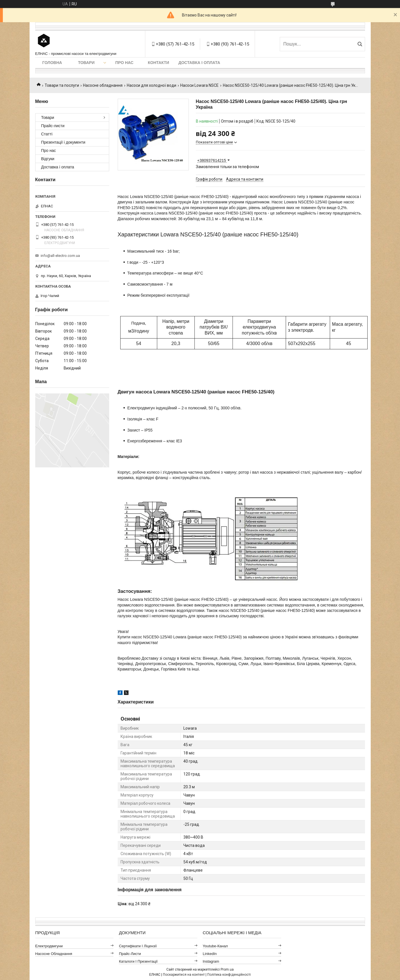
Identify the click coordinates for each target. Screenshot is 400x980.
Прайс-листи (53, 126)
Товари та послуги (62, 85)
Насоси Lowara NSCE (199, 85)
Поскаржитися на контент (184, 975)
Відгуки (48, 159)
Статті (47, 134)
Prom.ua (227, 969)
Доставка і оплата (199, 63)
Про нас (125, 63)
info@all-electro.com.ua (60, 256)
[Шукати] (360, 44)
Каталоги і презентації (138, 961)
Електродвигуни (49, 946)
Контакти (158, 63)
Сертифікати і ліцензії (138, 946)
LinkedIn (210, 954)
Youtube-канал (215, 946)
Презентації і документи (63, 142)
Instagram (211, 961)
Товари (86, 63)
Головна (52, 63)
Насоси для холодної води (152, 85)
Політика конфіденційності (229, 975)
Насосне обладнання (103, 85)
